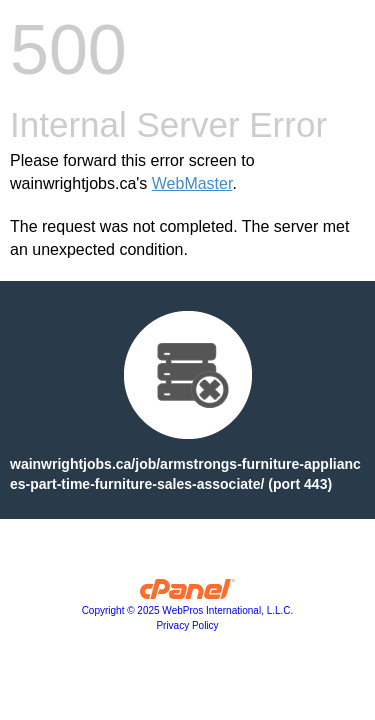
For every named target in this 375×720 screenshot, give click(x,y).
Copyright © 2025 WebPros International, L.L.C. (188, 610)
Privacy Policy (187, 625)
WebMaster (192, 183)
